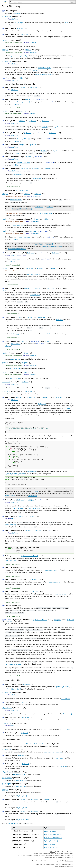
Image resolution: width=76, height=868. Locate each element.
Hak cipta (52, 852)
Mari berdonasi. (69, 861)
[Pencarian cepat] (40, 2)
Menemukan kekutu (68, 864)
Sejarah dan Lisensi (53, 857)
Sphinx (68, 866)
